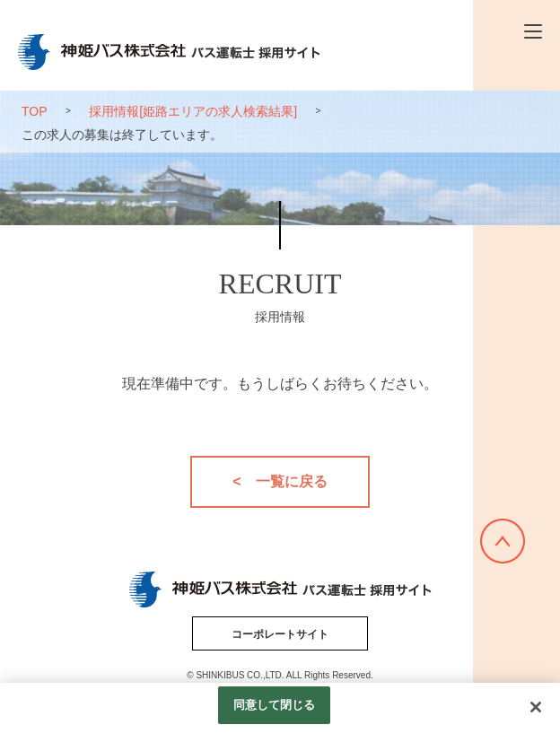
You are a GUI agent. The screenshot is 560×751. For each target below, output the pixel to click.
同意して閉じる (275, 705)
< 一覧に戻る (280, 481)
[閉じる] (536, 707)
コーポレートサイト (280, 634)
